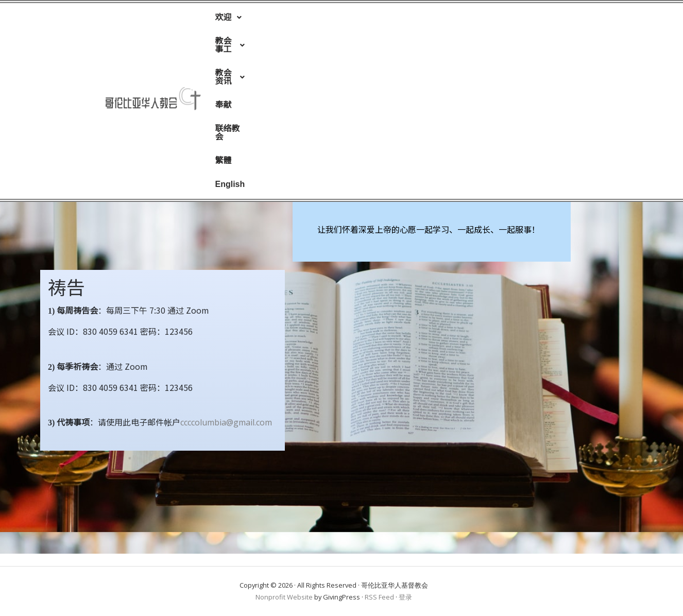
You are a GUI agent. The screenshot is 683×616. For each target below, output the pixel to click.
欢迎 (228, 19)
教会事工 (278, 19)
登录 (405, 597)
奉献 (382, 19)
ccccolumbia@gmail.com (226, 422)
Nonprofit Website (284, 597)
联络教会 (422, 19)
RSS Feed (379, 597)
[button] (228, 20)
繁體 (462, 19)
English (501, 19)
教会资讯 (337, 19)
